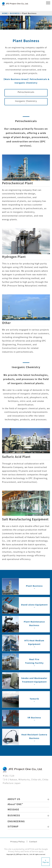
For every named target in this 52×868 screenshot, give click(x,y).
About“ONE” (15, 804)
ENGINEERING (16, 821)
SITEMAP (13, 826)
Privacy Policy (18, 842)
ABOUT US (14, 799)
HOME (5, 13)
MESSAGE (13, 809)
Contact (33, 842)
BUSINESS (15, 13)
